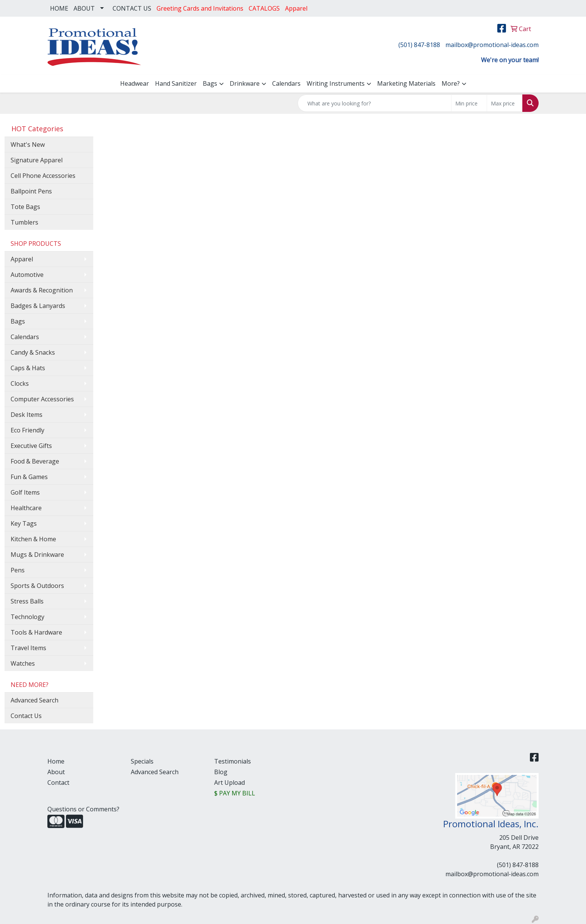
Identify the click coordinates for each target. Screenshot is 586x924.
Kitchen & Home (33, 539)
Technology (27, 617)
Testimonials (233, 761)
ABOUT (84, 8)
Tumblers (24, 222)
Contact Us (26, 716)
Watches (23, 663)
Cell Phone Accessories (43, 176)
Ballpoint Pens (31, 191)
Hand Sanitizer (176, 83)
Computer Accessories (42, 399)
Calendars (286, 83)
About (56, 772)
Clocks (20, 383)
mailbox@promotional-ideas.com (492, 45)
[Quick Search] (374, 103)
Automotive (27, 275)
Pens (18, 570)
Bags (210, 83)
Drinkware (245, 83)
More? (451, 83)
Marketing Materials (406, 83)
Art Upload (230, 783)
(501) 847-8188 (419, 45)
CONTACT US (132, 8)
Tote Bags (25, 207)
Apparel (22, 259)
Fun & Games (29, 477)
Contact (58, 783)
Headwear (135, 83)
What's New (28, 145)
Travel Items (28, 648)
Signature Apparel (37, 160)
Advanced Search (34, 700)
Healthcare (26, 508)
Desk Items (27, 415)
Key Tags (24, 523)
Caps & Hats (28, 368)
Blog (221, 772)
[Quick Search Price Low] (469, 103)
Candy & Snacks (33, 352)
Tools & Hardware (36, 632)
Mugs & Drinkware (37, 555)
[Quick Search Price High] (505, 103)
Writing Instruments (336, 83)
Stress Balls (27, 601)
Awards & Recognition (42, 290)
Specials (142, 761)
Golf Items (25, 492)
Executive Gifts (31, 446)
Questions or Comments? (83, 809)
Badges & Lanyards (38, 306)
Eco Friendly (27, 430)
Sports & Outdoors (37, 586)
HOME (59, 8)
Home (56, 761)
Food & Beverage (35, 461)
